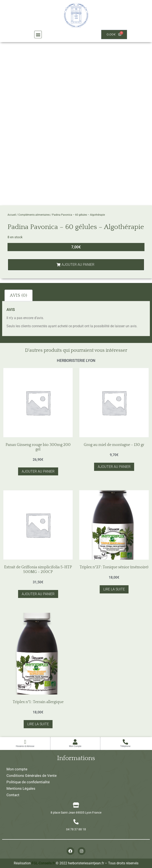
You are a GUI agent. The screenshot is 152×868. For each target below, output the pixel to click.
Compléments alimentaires (34, 215)
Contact (13, 795)
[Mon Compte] (75, 742)
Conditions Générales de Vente (32, 776)
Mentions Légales (21, 788)
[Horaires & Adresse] (25, 742)
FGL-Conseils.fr (43, 863)
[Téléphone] (125, 742)
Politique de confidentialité (28, 782)
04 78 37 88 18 (76, 829)
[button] (38, 35)
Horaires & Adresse (25, 746)
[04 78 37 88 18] (76, 822)
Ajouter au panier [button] (38, 471)
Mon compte (17, 769)
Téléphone (125, 746)
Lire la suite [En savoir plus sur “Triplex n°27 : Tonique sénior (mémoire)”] (114, 589)
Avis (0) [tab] (19, 295)
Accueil (12, 215)
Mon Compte (75, 746)
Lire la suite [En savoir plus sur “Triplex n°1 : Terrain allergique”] (38, 724)
